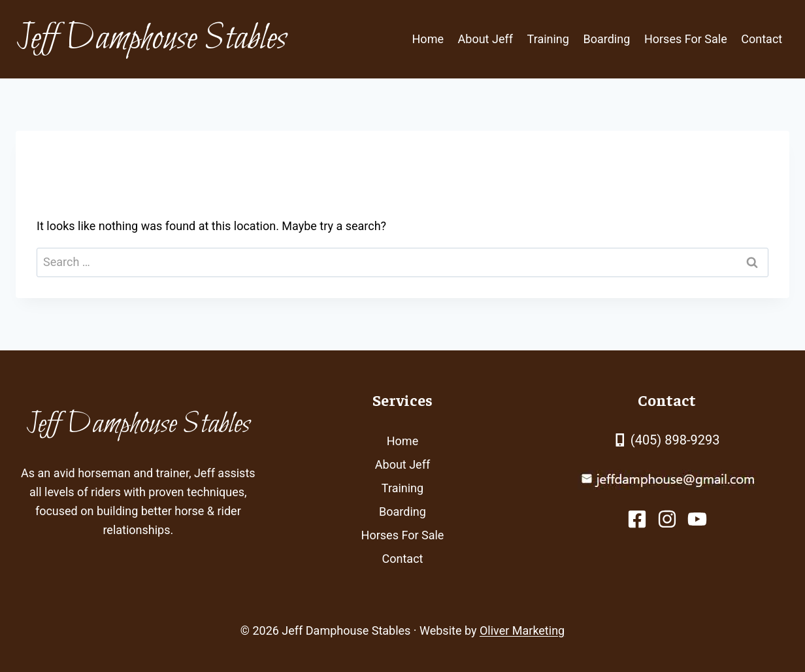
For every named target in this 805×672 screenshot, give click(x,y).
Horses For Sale (686, 39)
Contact (762, 39)
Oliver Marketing (522, 630)
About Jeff (485, 39)
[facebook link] (637, 519)
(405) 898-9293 (675, 440)
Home (428, 39)
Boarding (607, 39)
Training (548, 39)
